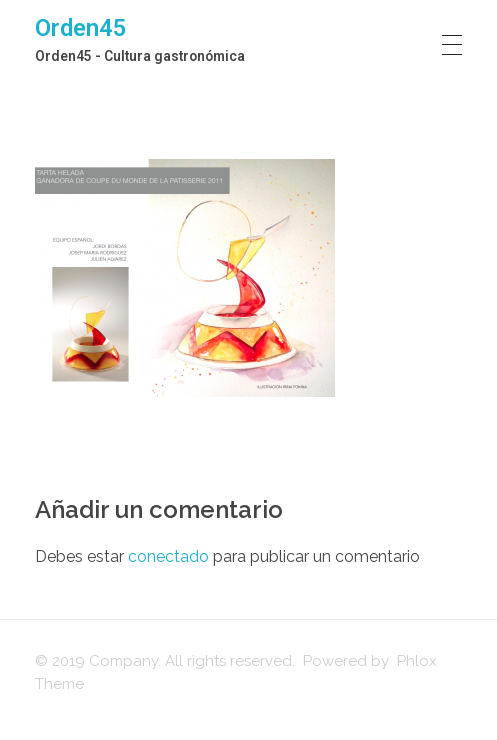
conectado (168, 556)
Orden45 (81, 28)
